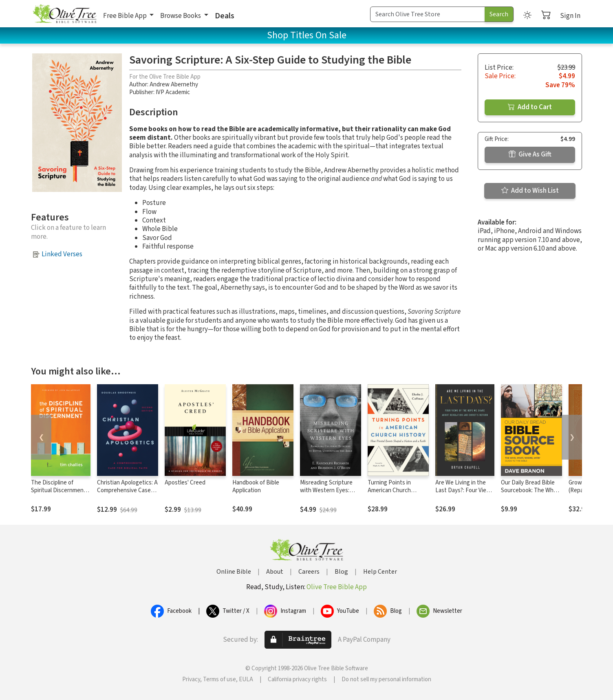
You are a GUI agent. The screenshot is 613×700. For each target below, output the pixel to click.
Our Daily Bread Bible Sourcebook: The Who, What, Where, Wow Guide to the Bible (530, 494)
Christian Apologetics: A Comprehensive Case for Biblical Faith (127, 490)
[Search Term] (428, 14)
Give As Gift (530, 154)
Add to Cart (530, 107)
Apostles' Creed (185, 483)
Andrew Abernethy (174, 85)
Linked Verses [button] (62, 254)
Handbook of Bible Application (256, 486)
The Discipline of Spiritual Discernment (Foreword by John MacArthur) (58, 494)
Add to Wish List (530, 191)
